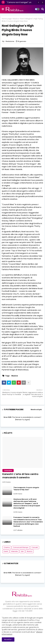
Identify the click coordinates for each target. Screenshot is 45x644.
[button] (39, 2)
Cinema (7, 547)
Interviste (14, 551)
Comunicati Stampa (21, 547)
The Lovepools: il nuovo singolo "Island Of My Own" (26, 489)
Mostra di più (36, 409)
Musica (16, 19)
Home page (7, 19)
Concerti (35, 547)
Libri (22, 551)
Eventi (6, 551)
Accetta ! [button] (8, 639)
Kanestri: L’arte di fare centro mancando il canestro (20, 476)
